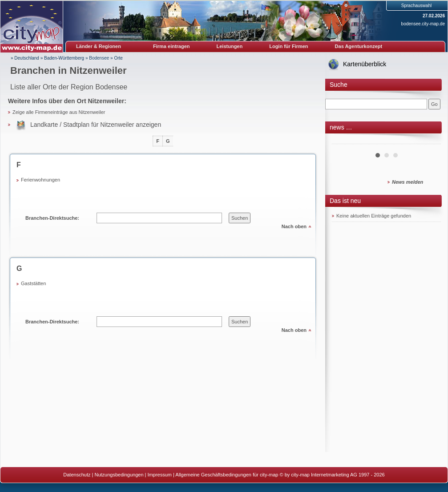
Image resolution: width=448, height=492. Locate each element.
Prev (343, 141)
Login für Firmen (289, 46)
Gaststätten (33, 283)
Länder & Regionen (99, 46)
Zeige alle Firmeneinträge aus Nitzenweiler (59, 112)
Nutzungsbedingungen (119, 475)
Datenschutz (77, 475)
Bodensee (99, 58)
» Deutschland (25, 58)
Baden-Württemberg (64, 58)
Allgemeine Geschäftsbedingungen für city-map (227, 475)
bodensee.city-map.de (423, 24)
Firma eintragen (172, 46)
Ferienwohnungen (40, 180)
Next (429, 141)
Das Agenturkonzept (359, 46)
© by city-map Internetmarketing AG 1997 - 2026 (332, 475)
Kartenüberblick (365, 64)
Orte (118, 58)
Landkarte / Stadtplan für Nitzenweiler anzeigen (96, 125)
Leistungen (230, 46)
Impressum (160, 475)
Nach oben (294, 226)
